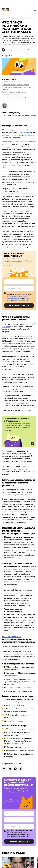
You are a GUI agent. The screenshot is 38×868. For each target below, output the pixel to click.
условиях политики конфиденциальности (19, 299)
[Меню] (35, 10)
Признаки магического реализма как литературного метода (15, 93)
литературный (23, 132)
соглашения (24, 294)
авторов (31, 654)
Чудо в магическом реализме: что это (15, 85)
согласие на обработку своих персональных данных (17, 297)
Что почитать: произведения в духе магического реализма (15, 98)
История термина (8, 82)
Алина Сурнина (11, 50)
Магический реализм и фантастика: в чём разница (17, 88)
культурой (30, 346)
